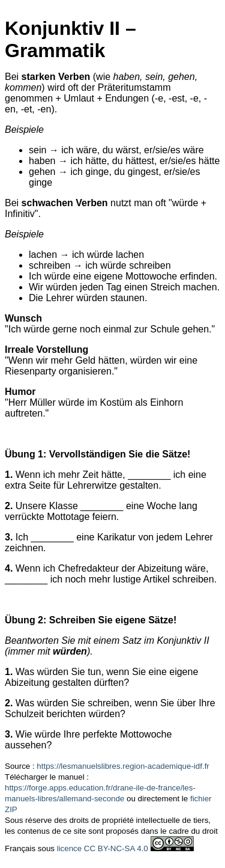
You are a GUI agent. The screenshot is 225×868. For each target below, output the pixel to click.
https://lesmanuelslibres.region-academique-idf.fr (123, 766)
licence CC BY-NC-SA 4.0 (103, 848)
